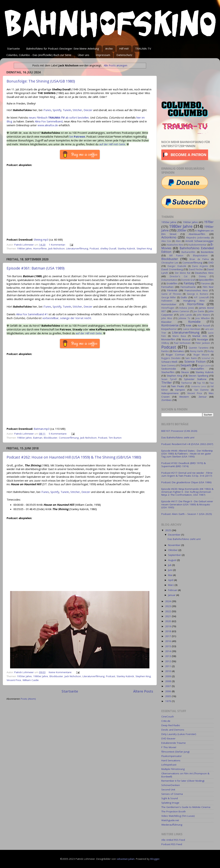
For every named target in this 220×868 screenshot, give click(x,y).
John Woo (167, 318)
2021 (168, 616)
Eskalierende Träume (174, 743)
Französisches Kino (196, 290)
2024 (168, 601)
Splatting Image (170, 803)
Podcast (94, 248)
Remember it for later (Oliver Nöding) (183, 781)
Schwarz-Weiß (169, 362)
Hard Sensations (171, 760)
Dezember (175, 535)
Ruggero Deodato (171, 358)
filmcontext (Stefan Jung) (175, 752)
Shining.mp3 (41, 240)
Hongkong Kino (194, 301)
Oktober (173, 550)
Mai (170, 575)
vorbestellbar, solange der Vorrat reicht (67, 318)
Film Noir (208, 287)
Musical (186, 339)
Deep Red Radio (171, 725)
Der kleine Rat (183, 273)
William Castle (31, 680)
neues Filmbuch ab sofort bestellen (59, 117)
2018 (168, 631)
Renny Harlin (197, 351)
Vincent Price (14, 680)
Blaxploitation (200, 256)
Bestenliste (207, 252)
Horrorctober (169, 304)
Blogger (155, 859)
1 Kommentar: (57, 245)
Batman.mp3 (42, 429)
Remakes (178, 351)
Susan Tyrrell (169, 379)
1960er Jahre (190, 222)
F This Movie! (169, 747)
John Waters (203, 315)
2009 (168, 676)
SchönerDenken (171, 785)
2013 (168, 656)
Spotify (57, 110)
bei (77, 136)
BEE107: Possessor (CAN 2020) (179, 431)
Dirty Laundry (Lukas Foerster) (179, 734)
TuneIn (67, 110)
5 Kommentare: (58, 434)
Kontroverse (170, 325)
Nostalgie (203, 339)
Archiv (109, 48)
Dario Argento (200, 266)
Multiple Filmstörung (173, 769)
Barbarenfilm (188, 252)
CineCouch (168, 717)
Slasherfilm (168, 372)
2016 (168, 641)
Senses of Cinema (172, 794)
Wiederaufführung (172, 825)
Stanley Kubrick (126, 248)
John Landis (186, 315)
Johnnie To (184, 318)
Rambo (165, 351)
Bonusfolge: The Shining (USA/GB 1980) (41, 81)
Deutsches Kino (204, 273)
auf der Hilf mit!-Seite (112, 144)
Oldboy (165, 343)
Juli (170, 565)
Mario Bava (179, 336)
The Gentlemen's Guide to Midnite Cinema (186, 807)
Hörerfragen (168, 308)
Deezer (88, 110)
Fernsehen (167, 287)
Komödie (194, 322)
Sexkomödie (169, 369)
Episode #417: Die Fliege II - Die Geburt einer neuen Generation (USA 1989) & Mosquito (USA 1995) (187, 504)
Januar (172, 595)
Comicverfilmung (69, 438)
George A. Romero (198, 294)
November (175, 545)
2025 (168, 530)
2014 (168, 651)
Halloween (167, 301)
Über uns (84, 55)
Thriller (167, 383)
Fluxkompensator (172, 756)
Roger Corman (175, 355)
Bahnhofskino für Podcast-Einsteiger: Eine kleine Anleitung (63, 48)
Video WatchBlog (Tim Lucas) (178, 816)
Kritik (189, 325)
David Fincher (196, 269)
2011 (168, 666)
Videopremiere (170, 393)
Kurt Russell (204, 326)
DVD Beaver (168, 738)
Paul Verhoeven (182, 343)
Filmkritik (172, 290)
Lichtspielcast (169, 765)
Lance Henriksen (192, 329)
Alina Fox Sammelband (49, 121)
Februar (173, 590)
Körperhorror (169, 329)
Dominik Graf (188, 280)
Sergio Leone (204, 365)
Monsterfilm (168, 339)
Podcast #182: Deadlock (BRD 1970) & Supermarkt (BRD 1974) (184, 465)
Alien (178, 241)
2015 (168, 646)
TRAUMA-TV (143, 48)
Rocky (211, 351)
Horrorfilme (40, 248)
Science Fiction (195, 362)
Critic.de (166, 721)
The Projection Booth (174, 811)
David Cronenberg (172, 269)
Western (184, 397)
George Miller (169, 297)
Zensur (203, 397)
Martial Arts (200, 336)
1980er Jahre (24, 248)
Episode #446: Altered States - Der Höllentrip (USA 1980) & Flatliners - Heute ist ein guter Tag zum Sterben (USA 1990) (187, 454)
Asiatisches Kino (175, 245)
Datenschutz (124, 55)
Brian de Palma (199, 259)
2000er (182, 230)
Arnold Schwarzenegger (199, 241)
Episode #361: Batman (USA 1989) (36, 268)
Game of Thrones (171, 294)
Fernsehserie (188, 287)
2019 (168, 626)
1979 (168, 701)
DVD (211, 263)
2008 (168, 681)
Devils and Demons (173, 730)
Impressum (103, 55)
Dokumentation (169, 280)
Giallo (184, 297)
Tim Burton (115, 438)
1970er (209, 222)
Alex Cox (166, 241)
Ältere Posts (143, 691)
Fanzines (206, 284)
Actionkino (169, 237)
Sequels (186, 365)
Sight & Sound (170, 798)
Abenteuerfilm (197, 234)
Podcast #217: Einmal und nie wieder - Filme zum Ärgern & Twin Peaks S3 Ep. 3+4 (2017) (187, 474)
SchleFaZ (206, 358)
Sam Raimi (191, 358)
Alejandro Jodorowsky (198, 238)
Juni (170, 570)
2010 (168, 671)
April (171, 580)
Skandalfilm (197, 369)
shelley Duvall (108, 248)
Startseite (13, 48)
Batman (38, 438)
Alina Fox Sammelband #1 (32, 314)
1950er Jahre (24, 676)
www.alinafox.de (48, 125)
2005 (168, 696)
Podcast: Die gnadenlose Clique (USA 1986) (186, 482)
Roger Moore (201, 355)
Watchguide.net (170, 820)
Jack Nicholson (56, 248)
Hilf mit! (124, 48)
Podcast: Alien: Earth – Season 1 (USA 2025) (187, 514)
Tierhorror (187, 383)
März (171, 585)
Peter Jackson (203, 343)
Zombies (166, 400)
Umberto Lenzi (199, 386)
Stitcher (77, 110)
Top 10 (201, 383)
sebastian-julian (126, 859)
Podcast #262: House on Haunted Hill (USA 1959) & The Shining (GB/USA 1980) (74, 457)
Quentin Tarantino (199, 348)
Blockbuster (51, 438)
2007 (168, 686)
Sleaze (185, 372)
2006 (168, 691)
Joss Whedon (203, 318)
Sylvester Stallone (195, 379)
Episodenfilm (206, 280)
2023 (168, 606)
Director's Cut (179, 276)
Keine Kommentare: (61, 672)
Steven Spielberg (198, 376)
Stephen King (144, 248)
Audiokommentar (197, 245)
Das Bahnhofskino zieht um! (178, 437)
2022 (168, 611)
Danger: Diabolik (177, 266)
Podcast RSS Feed (172, 844)
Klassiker (166, 322)
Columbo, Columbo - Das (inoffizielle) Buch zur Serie (39, 55)
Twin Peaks (178, 386)
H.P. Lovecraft (201, 297)
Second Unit (168, 790)
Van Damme (202, 390)
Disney (202, 276)
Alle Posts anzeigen (115, 65)
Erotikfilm (172, 283)
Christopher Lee (170, 263)
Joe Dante (199, 311)
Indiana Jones (187, 308)
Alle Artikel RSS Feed (173, 840)
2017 (168, 636)
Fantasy (189, 283)
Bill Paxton (176, 256)
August (173, 560)
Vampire (180, 390)
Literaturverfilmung (77, 248)
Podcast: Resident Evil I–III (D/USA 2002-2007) (187, 444)
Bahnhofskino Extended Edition (187, 250)
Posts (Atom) (28, 699)
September (175, 555)
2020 (168, 621)
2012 (168, 661)
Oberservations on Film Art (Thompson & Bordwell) (185, 775)
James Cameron (181, 311)
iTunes (47, 110)
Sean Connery (168, 365)
